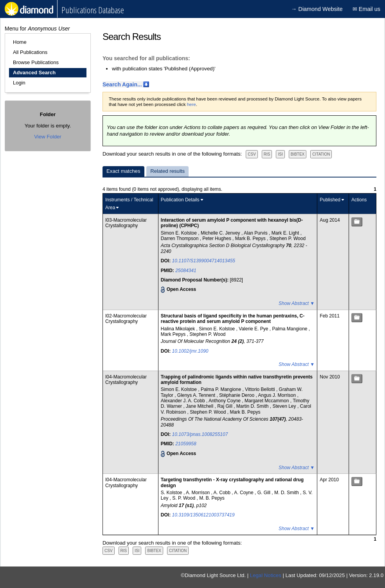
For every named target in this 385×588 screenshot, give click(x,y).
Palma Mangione (290, 329)
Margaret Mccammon (267, 401)
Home (20, 42)
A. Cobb (223, 493)
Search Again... (122, 84)
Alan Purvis (256, 233)
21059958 (186, 444)
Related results (167, 171)
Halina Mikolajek (179, 329)
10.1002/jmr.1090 (190, 351)
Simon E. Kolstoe (179, 233)
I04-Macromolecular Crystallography (126, 380)
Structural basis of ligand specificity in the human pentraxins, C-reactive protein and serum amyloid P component (233, 319)
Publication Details (180, 200)
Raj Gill (225, 406)
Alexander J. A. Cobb (184, 401)
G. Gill (265, 493)
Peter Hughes (217, 238)
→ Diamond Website (317, 9)
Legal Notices (266, 575)
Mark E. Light (286, 233)
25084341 (186, 271)
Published (330, 200)
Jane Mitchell (200, 406)
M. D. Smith (287, 493)
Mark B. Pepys (251, 238)
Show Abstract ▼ (297, 303)
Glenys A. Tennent (197, 395)
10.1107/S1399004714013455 (204, 261)
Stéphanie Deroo (237, 395)
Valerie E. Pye (254, 329)
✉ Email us (366, 9)
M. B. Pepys (212, 498)
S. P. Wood (184, 498)
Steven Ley (285, 406)
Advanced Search (34, 73)
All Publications (30, 52)
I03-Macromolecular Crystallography (126, 223)
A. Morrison (199, 493)
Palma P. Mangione (222, 389)
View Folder (48, 137)
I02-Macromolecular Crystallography (126, 319)
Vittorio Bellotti (261, 389)
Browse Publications (36, 62)
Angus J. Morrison (277, 395)
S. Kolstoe (172, 493)
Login (19, 83)
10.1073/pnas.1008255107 (200, 434)
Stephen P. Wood (288, 238)
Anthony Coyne (225, 401)
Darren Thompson (180, 238)
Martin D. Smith (253, 406)
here (192, 104)
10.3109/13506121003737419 (203, 515)
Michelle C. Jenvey (221, 233)
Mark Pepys (174, 334)
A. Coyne (244, 493)
